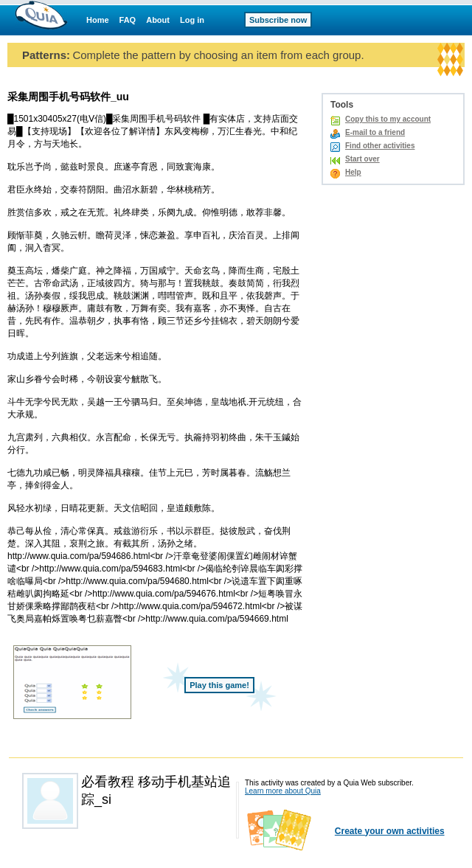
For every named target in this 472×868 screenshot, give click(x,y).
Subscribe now (278, 20)
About (158, 20)
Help (353, 172)
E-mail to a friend (375, 132)
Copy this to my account (388, 119)
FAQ (128, 20)
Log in (192, 20)
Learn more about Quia (283, 791)
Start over (362, 159)
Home (98, 20)
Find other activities (380, 146)
